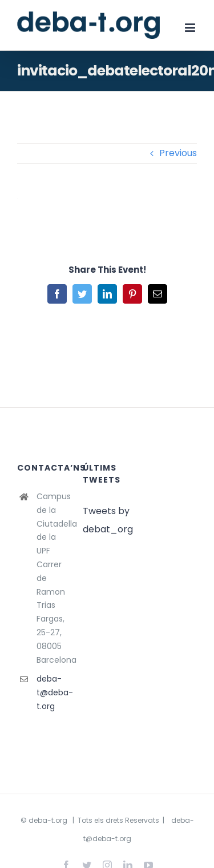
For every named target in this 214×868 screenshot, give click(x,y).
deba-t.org (48, 820)
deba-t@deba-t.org (51, 692)
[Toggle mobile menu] (191, 28)
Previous (178, 153)
